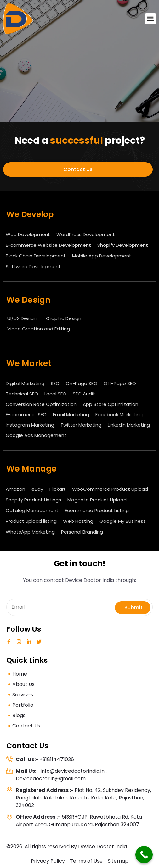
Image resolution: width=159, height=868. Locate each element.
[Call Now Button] (144, 855)
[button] (151, 19)
